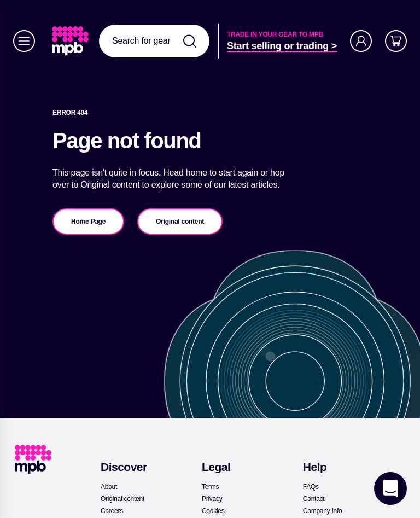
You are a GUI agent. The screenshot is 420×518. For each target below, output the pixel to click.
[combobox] (154, 41)
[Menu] (24, 41)
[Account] (361, 41)
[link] (71, 41)
